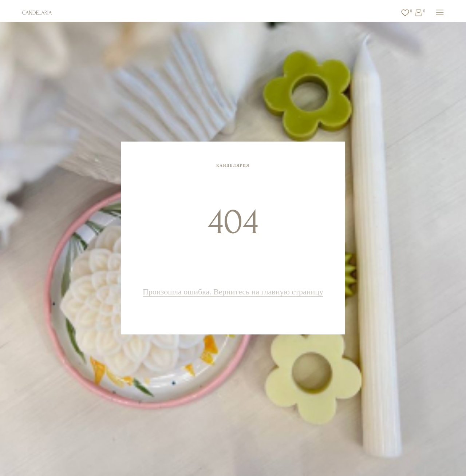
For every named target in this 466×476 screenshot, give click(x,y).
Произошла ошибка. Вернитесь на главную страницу (233, 292)
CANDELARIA (37, 13)
